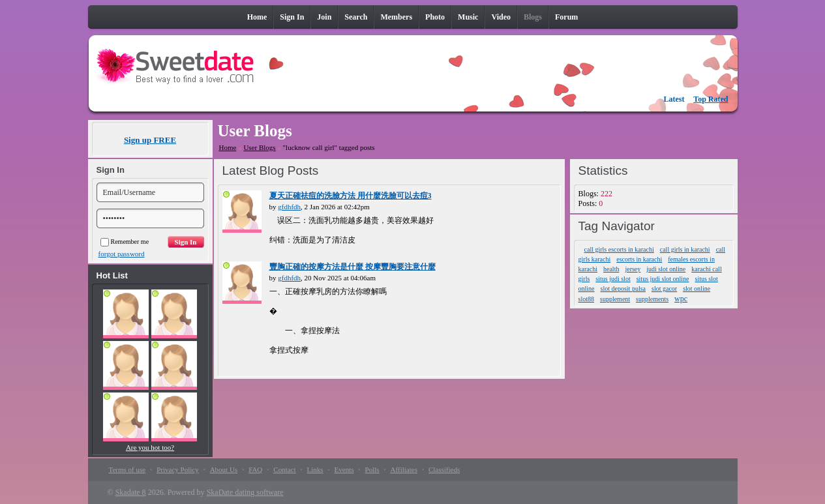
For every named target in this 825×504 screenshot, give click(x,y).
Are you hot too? (150, 447)
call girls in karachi (685, 249)
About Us (224, 469)
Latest (674, 99)
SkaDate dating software (245, 492)
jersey (633, 269)
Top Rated (711, 99)
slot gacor (664, 289)
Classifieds (444, 469)
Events (344, 469)
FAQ (255, 469)
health (611, 269)
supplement (615, 299)
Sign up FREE (150, 140)
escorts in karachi (639, 259)
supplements (652, 299)
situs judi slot (613, 279)
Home (228, 147)
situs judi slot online (663, 279)
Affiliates (404, 469)
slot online (697, 289)
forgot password (122, 254)
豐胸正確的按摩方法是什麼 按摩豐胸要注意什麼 (352, 267)
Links (315, 469)
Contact (284, 469)
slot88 (586, 299)
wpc (681, 299)
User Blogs (259, 147)
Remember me (125, 242)
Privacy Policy (177, 469)
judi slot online (666, 269)
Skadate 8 (131, 492)
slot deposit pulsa (623, 289)
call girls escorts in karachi (619, 249)
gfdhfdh (289, 207)
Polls (372, 469)
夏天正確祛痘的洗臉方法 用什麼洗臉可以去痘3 (351, 196)
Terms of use (127, 469)
